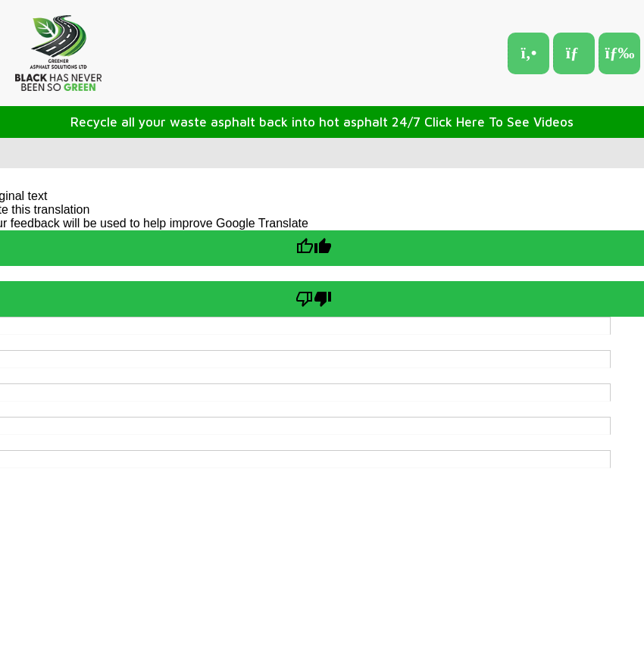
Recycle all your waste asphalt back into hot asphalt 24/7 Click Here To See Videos (322, 122)
